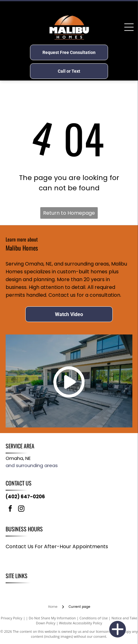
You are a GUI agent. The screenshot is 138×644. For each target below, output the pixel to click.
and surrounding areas (32, 465)
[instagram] (21, 509)
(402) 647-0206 (25, 497)
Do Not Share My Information (52, 618)
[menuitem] (14, 590)
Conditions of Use (94, 618)
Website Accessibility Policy (81, 623)
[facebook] (10, 509)
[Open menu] (129, 27)
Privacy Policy (12, 618)
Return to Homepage (69, 213)
